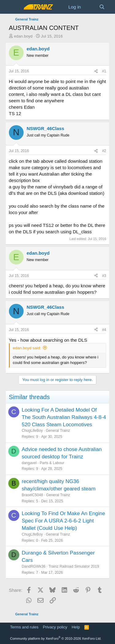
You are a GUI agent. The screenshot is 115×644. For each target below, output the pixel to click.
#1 (104, 71)
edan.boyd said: (27, 348)
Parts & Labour (52, 463)
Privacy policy (55, 627)
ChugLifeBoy (32, 431)
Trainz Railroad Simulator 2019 (74, 566)
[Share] (96, 71)
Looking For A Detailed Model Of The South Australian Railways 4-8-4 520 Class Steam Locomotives (64, 417)
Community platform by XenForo (56, 639)
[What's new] (90, 7)
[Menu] (14, 7)
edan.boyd (23, 36)
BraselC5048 (32, 495)
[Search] (102, 7)
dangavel (29, 463)
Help (76, 627)
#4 (104, 330)
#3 (104, 276)
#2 (104, 151)
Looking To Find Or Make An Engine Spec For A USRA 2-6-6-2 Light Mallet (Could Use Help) (63, 521)
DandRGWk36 (34, 566)
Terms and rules (24, 627)
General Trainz (58, 431)
